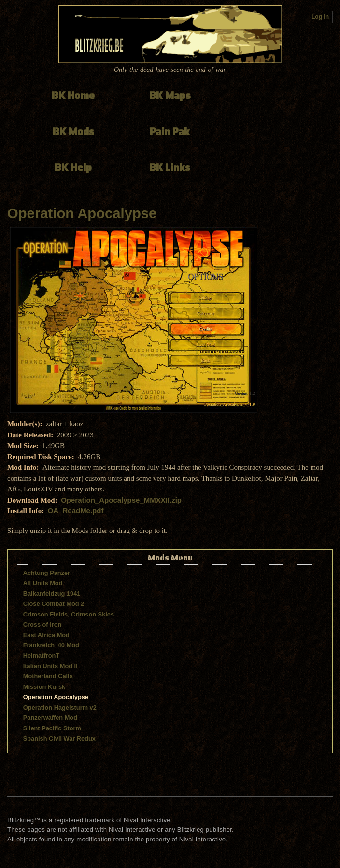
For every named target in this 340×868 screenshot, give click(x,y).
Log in (320, 17)
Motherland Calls (48, 676)
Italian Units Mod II (50, 666)
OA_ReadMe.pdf (76, 511)
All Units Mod (43, 583)
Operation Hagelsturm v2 (60, 707)
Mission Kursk (44, 687)
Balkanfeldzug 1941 (52, 594)
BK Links (170, 167)
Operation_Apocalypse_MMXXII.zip (121, 500)
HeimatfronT (41, 655)
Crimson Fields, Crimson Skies (69, 614)
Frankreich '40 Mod (51, 645)
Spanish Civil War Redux (59, 738)
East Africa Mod (46, 635)
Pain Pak (170, 132)
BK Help (73, 167)
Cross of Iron (42, 624)
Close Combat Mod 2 (54, 604)
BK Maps (170, 95)
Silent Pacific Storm (52, 728)
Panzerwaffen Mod (50, 718)
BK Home (73, 95)
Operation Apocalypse (82, 213)
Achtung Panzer (47, 573)
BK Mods (73, 132)
